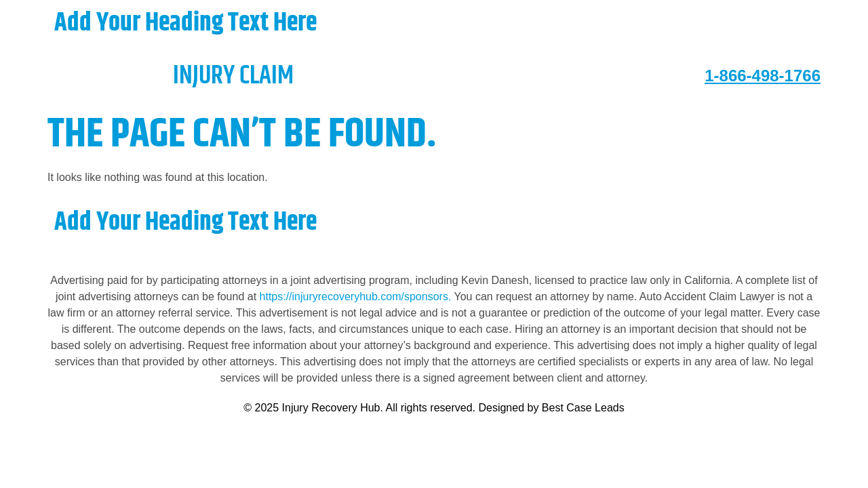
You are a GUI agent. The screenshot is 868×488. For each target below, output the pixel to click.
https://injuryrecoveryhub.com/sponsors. (357, 297)
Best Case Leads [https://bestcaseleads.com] (583, 408)
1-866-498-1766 (763, 76)
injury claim (171, 76)
